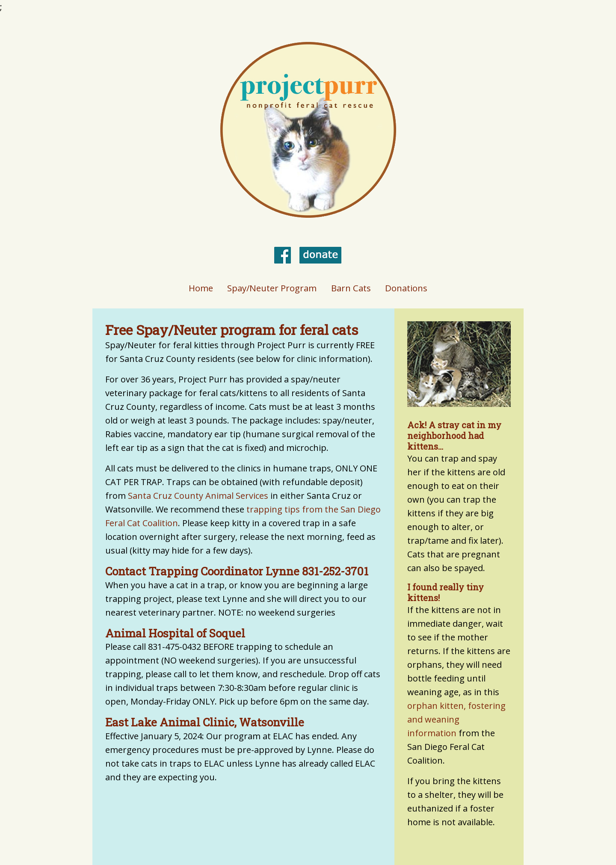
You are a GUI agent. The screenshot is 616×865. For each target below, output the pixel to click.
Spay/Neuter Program (272, 288)
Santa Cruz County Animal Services (198, 496)
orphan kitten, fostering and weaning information (456, 719)
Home (201, 288)
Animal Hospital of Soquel (175, 633)
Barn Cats (351, 288)
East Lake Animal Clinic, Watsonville (205, 722)
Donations (406, 288)
